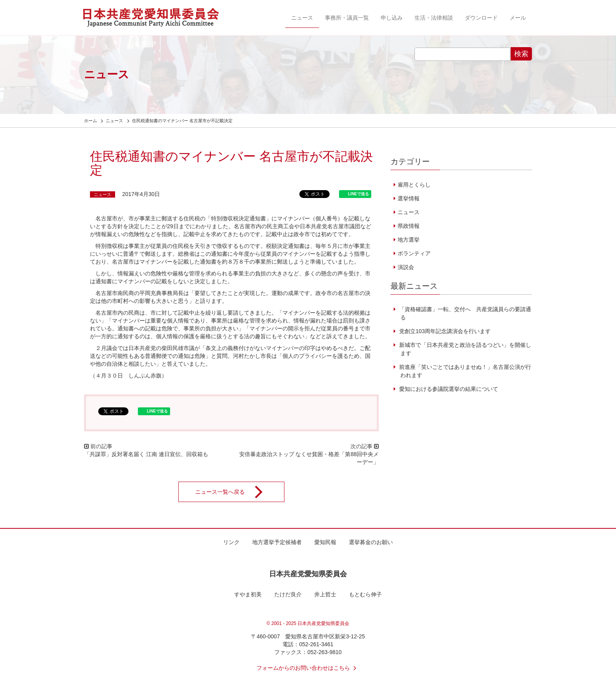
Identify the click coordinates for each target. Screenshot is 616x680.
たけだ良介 (288, 594)
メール (518, 18)
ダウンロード (481, 18)
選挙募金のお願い (371, 542)
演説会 (406, 267)
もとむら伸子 (365, 594)
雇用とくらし (414, 185)
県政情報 (409, 226)
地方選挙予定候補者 (277, 542)
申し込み (392, 18)
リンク (231, 542)
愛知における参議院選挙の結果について (448, 389)
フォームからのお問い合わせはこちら (308, 668)
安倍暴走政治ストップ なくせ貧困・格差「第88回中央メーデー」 (309, 458)
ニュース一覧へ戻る (234, 492)
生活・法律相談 (434, 18)
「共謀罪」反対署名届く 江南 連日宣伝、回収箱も (146, 454)
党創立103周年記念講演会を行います (444, 331)
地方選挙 (409, 240)
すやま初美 (248, 594)
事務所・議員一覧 (347, 18)
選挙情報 (409, 198)
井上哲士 (325, 594)
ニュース (302, 18)
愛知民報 (325, 542)
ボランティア (414, 253)
